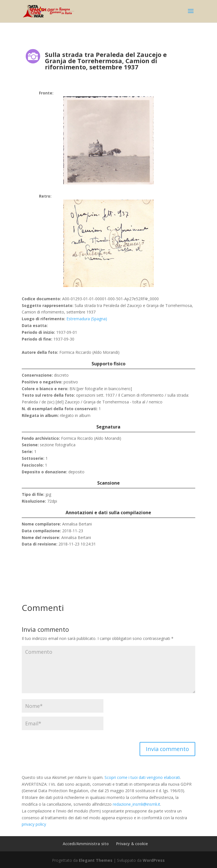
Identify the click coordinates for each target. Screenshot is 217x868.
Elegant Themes (96, 860)
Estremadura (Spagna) (87, 319)
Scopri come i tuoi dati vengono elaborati (142, 777)
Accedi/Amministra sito (86, 844)
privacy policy (34, 824)
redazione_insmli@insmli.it (136, 804)
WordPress (154, 860)
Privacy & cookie (132, 844)
